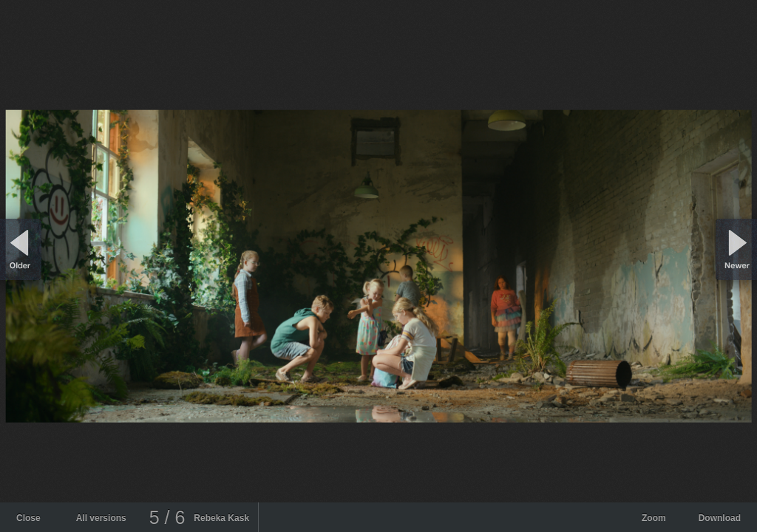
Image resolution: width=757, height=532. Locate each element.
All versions (101, 518)
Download (720, 518)
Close (28, 518)
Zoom (654, 518)
